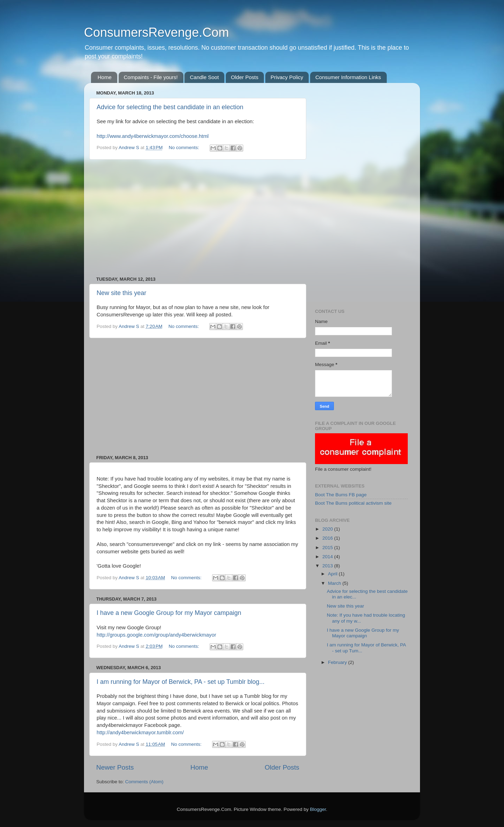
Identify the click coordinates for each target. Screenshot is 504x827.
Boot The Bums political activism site (353, 503)
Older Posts (245, 77)
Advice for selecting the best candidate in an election (170, 107)
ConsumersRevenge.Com (156, 32)
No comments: (185, 148)
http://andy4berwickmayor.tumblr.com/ (140, 733)
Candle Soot (204, 77)
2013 (328, 566)
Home (105, 77)
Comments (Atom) (145, 782)
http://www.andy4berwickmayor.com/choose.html (153, 136)
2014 (328, 557)
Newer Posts (115, 767)
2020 (328, 529)
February (338, 662)
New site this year (121, 293)
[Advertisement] (198, 218)
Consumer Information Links (348, 77)
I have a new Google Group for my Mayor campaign (169, 613)
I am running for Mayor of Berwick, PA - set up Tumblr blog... (181, 682)
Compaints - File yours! (151, 77)
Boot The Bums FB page (341, 495)
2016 (328, 538)
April (333, 574)
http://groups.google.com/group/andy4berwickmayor (156, 635)
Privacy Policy (287, 77)
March (335, 583)
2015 (328, 548)
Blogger (318, 809)
